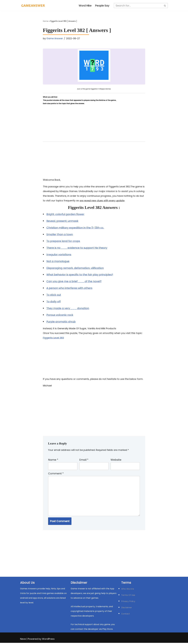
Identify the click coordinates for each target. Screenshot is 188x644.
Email (84, 461)
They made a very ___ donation (68, 309)
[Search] (138, 6)
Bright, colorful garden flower (65, 214)
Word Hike (85, 6)
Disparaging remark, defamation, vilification (75, 268)
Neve (23, 640)
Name (53, 461)
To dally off (54, 302)
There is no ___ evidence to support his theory (77, 248)
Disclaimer (127, 609)
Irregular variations (59, 255)
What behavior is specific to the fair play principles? (80, 275)
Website (116, 461)
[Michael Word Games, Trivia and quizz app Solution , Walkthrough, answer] (33, 6)
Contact (126, 615)
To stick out (54, 295)
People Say (102, 6)
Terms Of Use (128, 596)
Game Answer (55, 38)
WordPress (48, 640)
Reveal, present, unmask (63, 221)
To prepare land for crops (63, 241)
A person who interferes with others (70, 289)
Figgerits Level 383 (53, 338)
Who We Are (128, 590)
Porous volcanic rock (60, 316)
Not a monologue (58, 262)
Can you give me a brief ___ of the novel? (74, 282)
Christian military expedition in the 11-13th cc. (75, 228)
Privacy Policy (128, 602)
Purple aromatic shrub (61, 322)
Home (46, 21)
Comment (56, 474)
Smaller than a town (60, 235)
